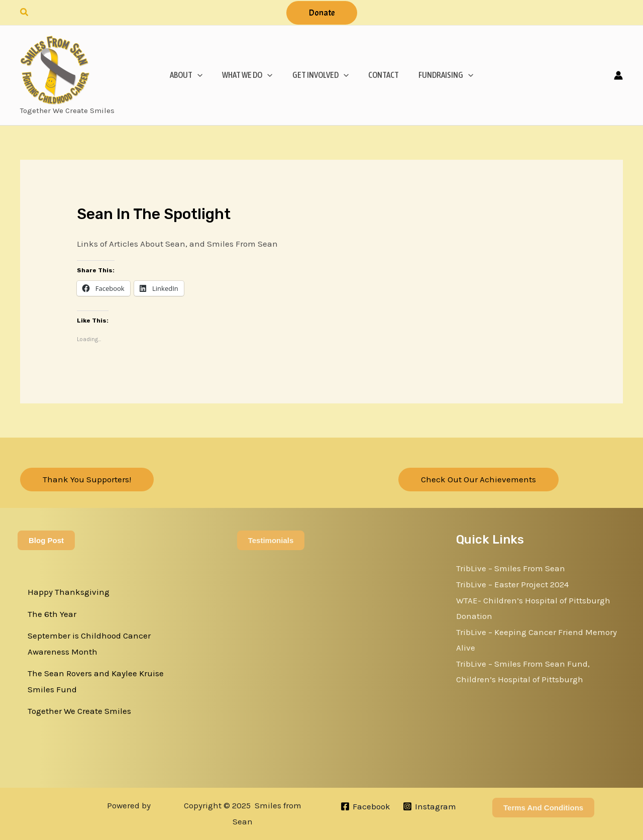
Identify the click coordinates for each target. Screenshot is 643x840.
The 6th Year (52, 614)
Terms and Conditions (543, 808)
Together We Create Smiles (79, 711)
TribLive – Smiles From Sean (511, 568)
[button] (25, 13)
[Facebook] (365, 806)
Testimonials (271, 540)
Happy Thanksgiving (69, 592)
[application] (202, 75)
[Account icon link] (618, 75)
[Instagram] (430, 806)
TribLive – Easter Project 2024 (512, 584)
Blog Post (46, 540)
